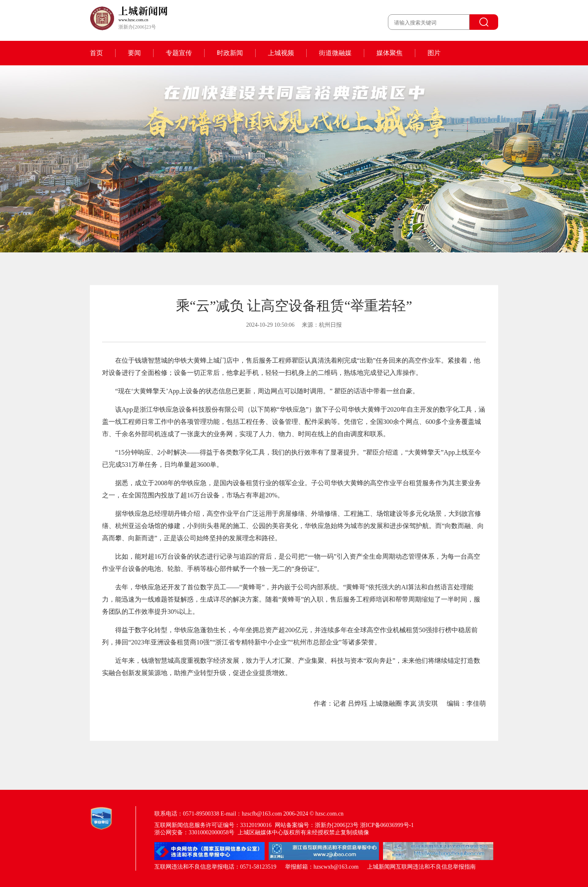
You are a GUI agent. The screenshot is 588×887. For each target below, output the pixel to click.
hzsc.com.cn (329, 814)
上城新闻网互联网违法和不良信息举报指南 (421, 867)
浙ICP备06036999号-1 (387, 825)
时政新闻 (230, 53)
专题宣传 (179, 53)
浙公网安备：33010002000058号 (194, 832)
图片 (434, 53)
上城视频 (281, 53)
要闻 (134, 53)
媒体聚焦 (390, 53)
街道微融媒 (335, 53)
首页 (96, 53)
